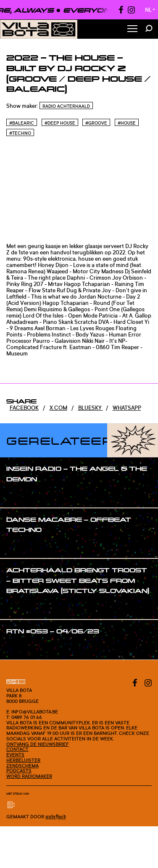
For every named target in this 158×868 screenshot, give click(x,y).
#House (127, 123)
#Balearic (22, 123)
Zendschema (22, 766)
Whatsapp (127, 408)
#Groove (96, 123)
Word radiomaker (29, 776)
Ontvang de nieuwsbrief (38, 744)
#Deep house (60, 123)
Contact (17, 749)
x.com (58, 408)
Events (15, 755)
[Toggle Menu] (132, 29)
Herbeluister (23, 760)
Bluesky (91, 408)
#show (24, 495)
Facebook (24, 408)
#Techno (20, 133)
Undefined (56, 817)
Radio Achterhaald (66, 106)
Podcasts (19, 771)
